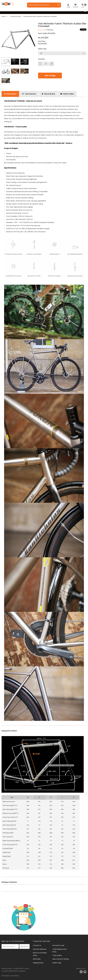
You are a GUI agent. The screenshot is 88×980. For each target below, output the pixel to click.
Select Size (42, 49)
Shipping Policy (38, 963)
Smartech (15, 976)
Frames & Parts (16, 16)
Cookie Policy (18, 968)
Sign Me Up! (24, 946)
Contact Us (37, 945)
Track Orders (57, 955)
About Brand (49, 94)
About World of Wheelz (61, 959)
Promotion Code (58, 945)
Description (12, 94)
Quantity (41, 59)
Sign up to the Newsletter (13, 941)
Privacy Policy (7, 968)
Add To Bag (50, 76)
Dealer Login (57, 963)
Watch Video (69, 94)
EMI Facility (37, 959)
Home (4, 16)
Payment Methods (40, 949)
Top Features (30, 94)
